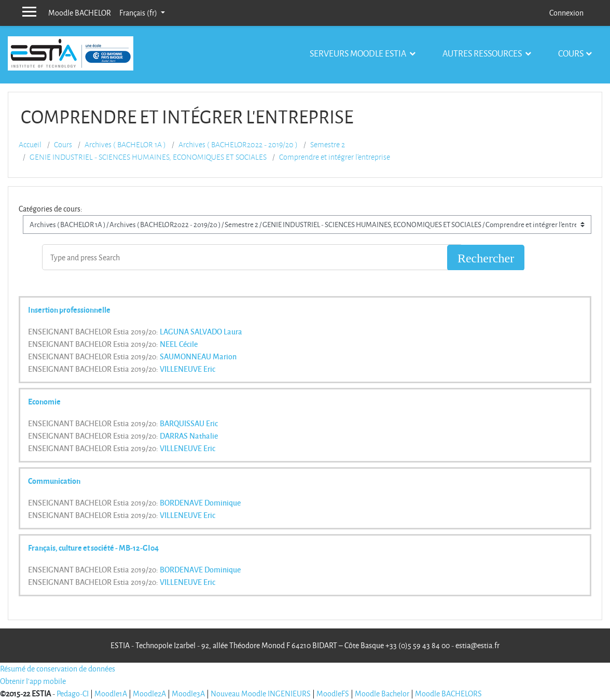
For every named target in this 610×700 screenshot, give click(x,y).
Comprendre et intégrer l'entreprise (335, 157)
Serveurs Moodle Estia (359, 53)
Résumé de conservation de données (58, 669)
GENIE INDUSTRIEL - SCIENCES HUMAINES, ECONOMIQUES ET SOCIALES (148, 157)
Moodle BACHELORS (448, 694)
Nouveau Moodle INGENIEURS (261, 694)
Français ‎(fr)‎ (139, 13)
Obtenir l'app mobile (33, 681)
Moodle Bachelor (382, 694)
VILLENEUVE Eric (188, 369)
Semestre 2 (328, 145)
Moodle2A (149, 694)
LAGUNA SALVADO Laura (201, 331)
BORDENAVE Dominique (200, 502)
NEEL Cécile (179, 344)
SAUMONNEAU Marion (198, 356)
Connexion (566, 13)
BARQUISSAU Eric (189, 423)
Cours (571, 53)
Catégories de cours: (51, 209)
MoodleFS (333, 694)
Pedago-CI (73, 694)
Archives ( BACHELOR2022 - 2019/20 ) (238, 145)
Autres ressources (483, 53)
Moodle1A (111, 694)
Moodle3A (188, 694)
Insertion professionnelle (69, 310)
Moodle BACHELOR (80, 13)
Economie (44, 401)
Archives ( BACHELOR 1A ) (125, 145)
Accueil (30, 145)
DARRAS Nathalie (189, 436)
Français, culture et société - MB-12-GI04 (93, 548)
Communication (54, 481)
